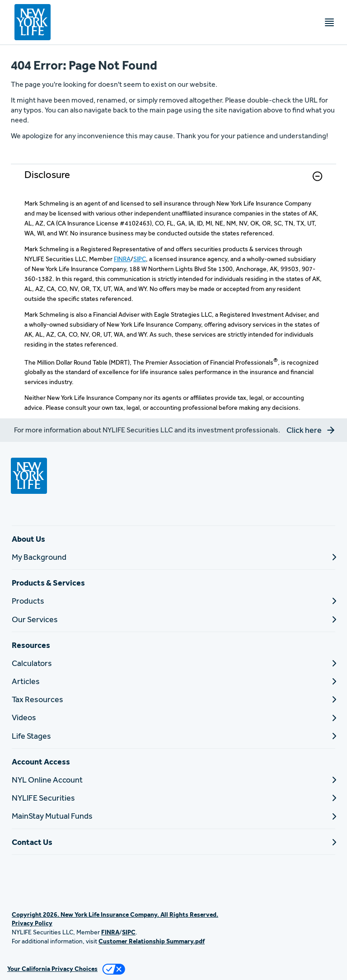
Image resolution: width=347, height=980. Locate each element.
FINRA (122, 259)
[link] (173, 181)
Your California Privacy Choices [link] (52, 969)
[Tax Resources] (173, 699)
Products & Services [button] (48, 583)
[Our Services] (173, 619)
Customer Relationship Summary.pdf (152, 941)
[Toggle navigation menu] (329, 22)
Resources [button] (31, 645)
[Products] (173, 601)
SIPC (140, 259)
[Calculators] (173, 663)
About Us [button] (28, 539)
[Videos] (173, 717)
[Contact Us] (173, 842)
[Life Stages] (173, 736)
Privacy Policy (32, 923)
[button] (317, 176)
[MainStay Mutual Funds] (173, 816)
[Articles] (173, 681)
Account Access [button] (41, 762)
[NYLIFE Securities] (173, 798)
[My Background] (173, 557)
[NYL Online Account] (173, 780)
